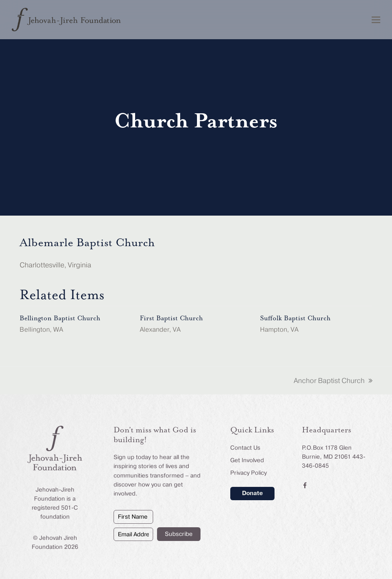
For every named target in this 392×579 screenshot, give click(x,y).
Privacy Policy (248, 473)
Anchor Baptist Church (333, 381)
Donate (252, 493)
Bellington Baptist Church (60, 318)
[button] (376, 20)
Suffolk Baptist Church (295, 318)
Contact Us (245, 448)
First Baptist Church (171, 318)
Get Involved (247, 460)
